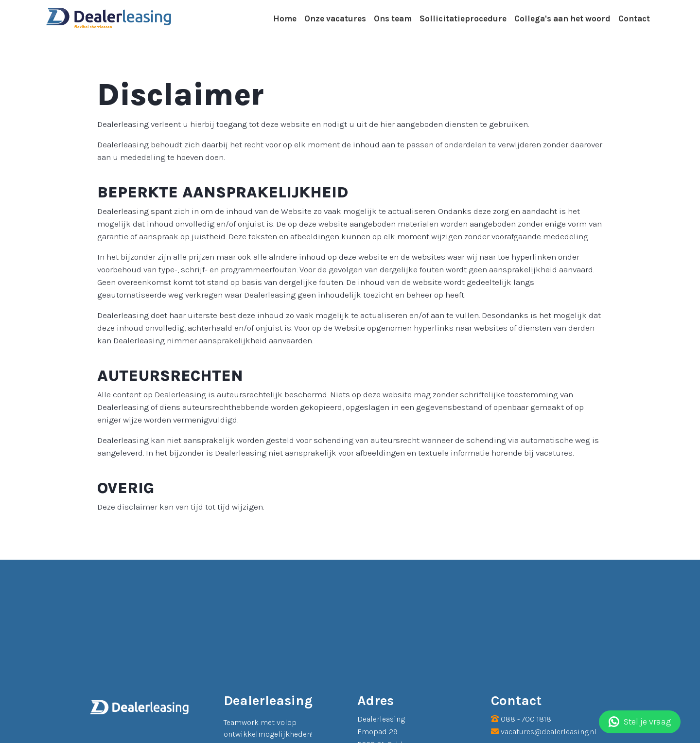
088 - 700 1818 (526, 719)
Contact (634, 18)
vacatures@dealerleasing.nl (549, 732)
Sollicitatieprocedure (463, 18)
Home (285, 18)
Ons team (393, 18)
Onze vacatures (335, 18)
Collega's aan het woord (562, 18)
